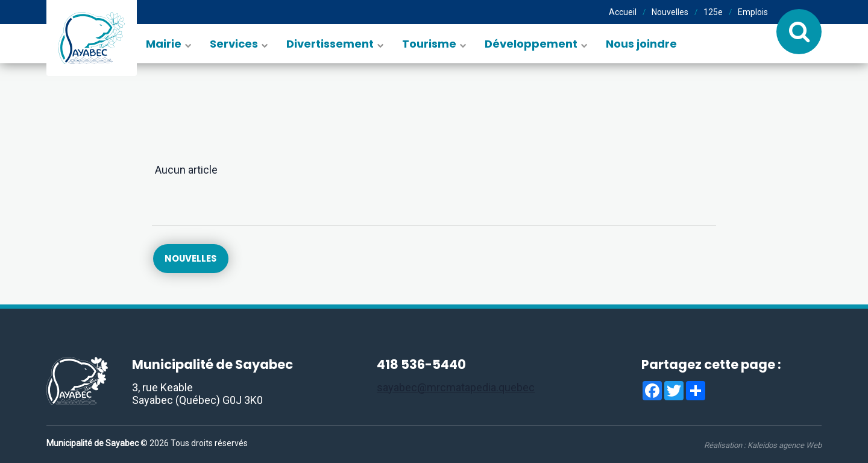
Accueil (623, 12)
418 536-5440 (421, 364)
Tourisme (429, 44)
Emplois (753, 12)
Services (234, 44)
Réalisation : (763, 445)
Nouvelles (670, 12)
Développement (531, 44)
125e (713, 12)
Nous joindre (641, 44)
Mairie (164, 44)
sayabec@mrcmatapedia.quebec (456, 387)
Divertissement (330, 44)
